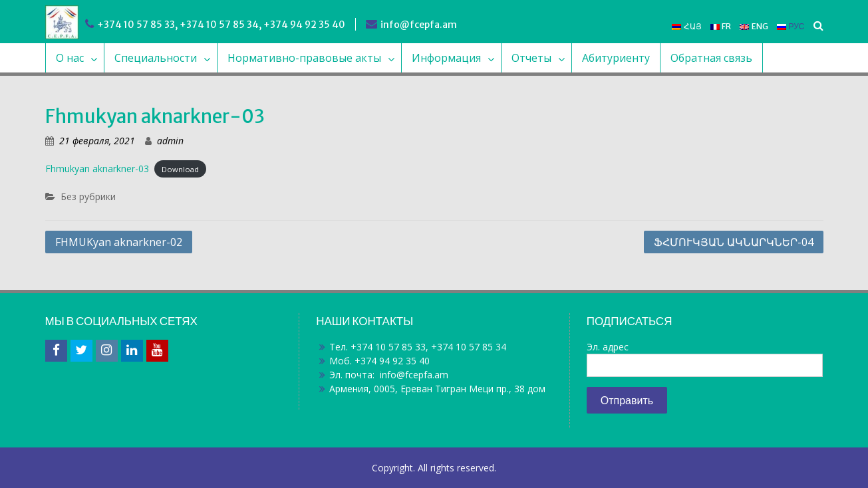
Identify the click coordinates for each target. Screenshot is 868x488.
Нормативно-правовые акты (304, 58)
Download (180, 169)
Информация (446, 58)
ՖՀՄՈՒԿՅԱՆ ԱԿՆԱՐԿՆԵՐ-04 (734, 242)
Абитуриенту (616, 58)
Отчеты (531, 58)
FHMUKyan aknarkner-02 (119, 242)
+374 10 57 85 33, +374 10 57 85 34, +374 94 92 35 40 (221, 25)
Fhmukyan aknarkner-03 (97, 169)
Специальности (156, 58)
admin (170, 141)
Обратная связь (711, 58)
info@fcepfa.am (419, 25)
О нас (70, 58)
